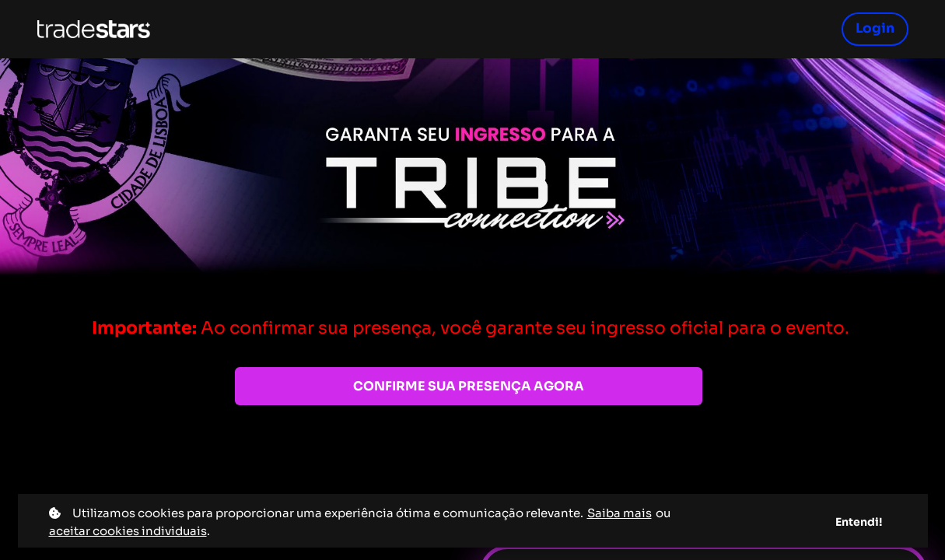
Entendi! (859, 522)
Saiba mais (619, 513)
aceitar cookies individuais (128, 531)
